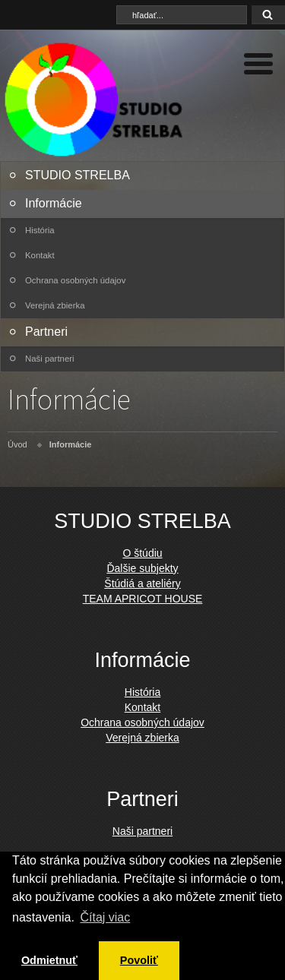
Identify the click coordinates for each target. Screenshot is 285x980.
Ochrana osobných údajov (75, 280)
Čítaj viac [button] (105, 917)
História (40, 230)
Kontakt (40, 255)
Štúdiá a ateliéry (142, 583)
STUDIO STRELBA (78, 175)
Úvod (17, 444)
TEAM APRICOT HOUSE (143, 599)
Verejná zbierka (55, 305)
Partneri (46, 332)
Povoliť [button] (139, 960)
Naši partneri (50, 359)
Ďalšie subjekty (142, 568)
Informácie (54, 203)
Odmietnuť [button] (49, 960)
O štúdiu (142, 553)
